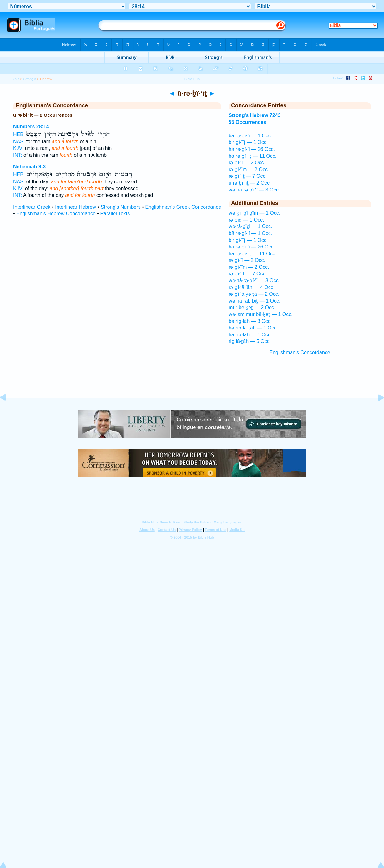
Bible (15, 79)
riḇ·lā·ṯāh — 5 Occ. (250, 341)
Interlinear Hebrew (76, 207)
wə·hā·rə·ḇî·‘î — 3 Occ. (254, 190)
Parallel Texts (115, 214)
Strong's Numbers (121, 207)
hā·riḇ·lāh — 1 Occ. (250, 335)
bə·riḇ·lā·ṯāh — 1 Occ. (253, 328)
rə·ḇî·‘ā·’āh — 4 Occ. (252, 287)
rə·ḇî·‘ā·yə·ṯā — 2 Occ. (254, 294)
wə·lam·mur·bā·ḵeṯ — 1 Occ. (261, 314)
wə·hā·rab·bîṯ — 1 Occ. (254, 301)
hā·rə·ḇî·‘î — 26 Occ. (252, 149)
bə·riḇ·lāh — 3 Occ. (250, 321)
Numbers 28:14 (31, 127)
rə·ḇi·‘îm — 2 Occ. (249, 169)
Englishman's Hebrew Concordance (56, 214)
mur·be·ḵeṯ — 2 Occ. (252, 307)
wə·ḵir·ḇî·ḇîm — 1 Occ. (254, 213)
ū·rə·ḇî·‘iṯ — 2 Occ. (250, 183)
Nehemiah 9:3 (29, 167)
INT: (18, 155)
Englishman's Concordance (300, 352)
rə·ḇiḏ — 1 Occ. (246, 220)
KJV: (18, 148)
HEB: (19, 134)
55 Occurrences (247, 122)
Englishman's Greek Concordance (183, 207)
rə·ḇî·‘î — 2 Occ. (247, 163)
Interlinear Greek (32, 207)
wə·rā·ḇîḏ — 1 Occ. (250, 226)
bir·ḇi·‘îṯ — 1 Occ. (248, 142)
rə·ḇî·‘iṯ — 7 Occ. (248, 176)
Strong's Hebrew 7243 (255, 115)
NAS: (19, 142)
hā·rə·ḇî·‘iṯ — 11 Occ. (253, 156)
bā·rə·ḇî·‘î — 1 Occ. (250, 136)
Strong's (30, 79)
